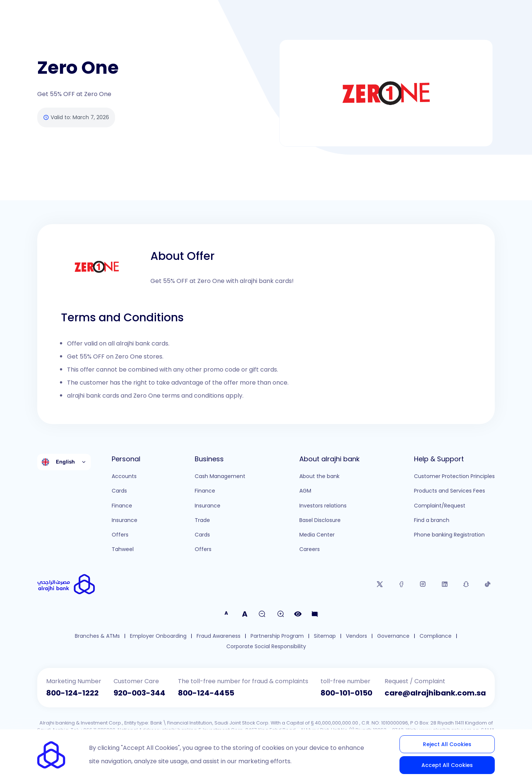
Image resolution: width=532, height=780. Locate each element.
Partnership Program (277, 636)
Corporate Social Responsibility (266, 647)
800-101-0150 (346, 693)
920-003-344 (139, 693)
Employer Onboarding (158, 636)
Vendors (356, 636)
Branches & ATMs (97, 636)
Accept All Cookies (447, 765)
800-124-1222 (72, 693)
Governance (393, 636)
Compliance (436, 636)
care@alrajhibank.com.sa (435, 693)
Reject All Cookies (447, 744)
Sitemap (325, 636)
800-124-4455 (206, 693)
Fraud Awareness (219, 636)
